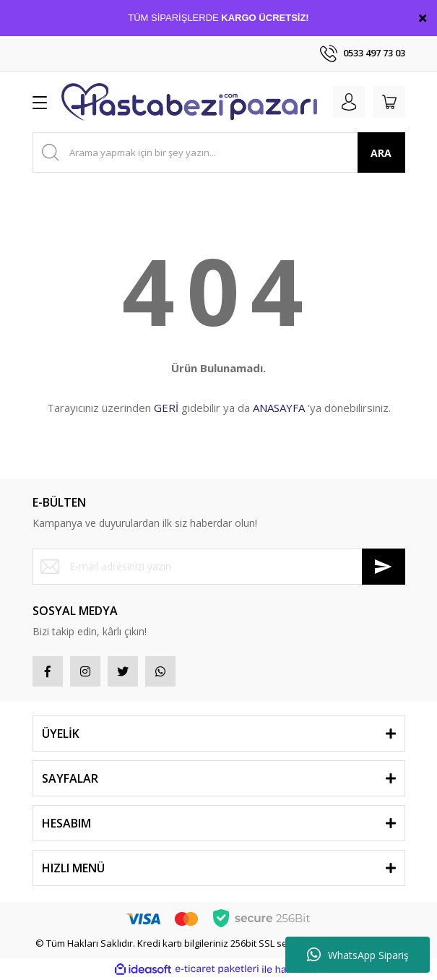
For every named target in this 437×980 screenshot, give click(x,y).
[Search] (219, 152)
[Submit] (384, 567)
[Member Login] (349, 102)
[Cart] (389, 102)
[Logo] (189, 102)
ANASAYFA (279, 408)
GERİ (166, 408)
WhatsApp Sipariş (358, 955)
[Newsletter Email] (219, 567)
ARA (381, 153)
